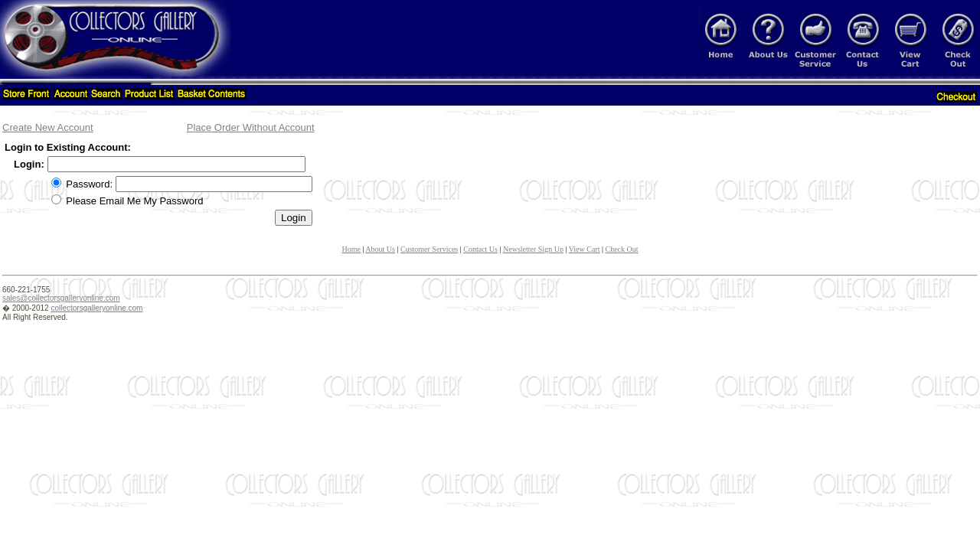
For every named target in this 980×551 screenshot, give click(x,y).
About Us (380, 249)
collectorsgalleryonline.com (96, 308)
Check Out (622, 249)
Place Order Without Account (251, 127)
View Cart (585, 249)
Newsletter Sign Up (533, 249)
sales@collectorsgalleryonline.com (61, 298)
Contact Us (480, 249)
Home (351, 249)
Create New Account (48, 127)
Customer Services (429, 249)
